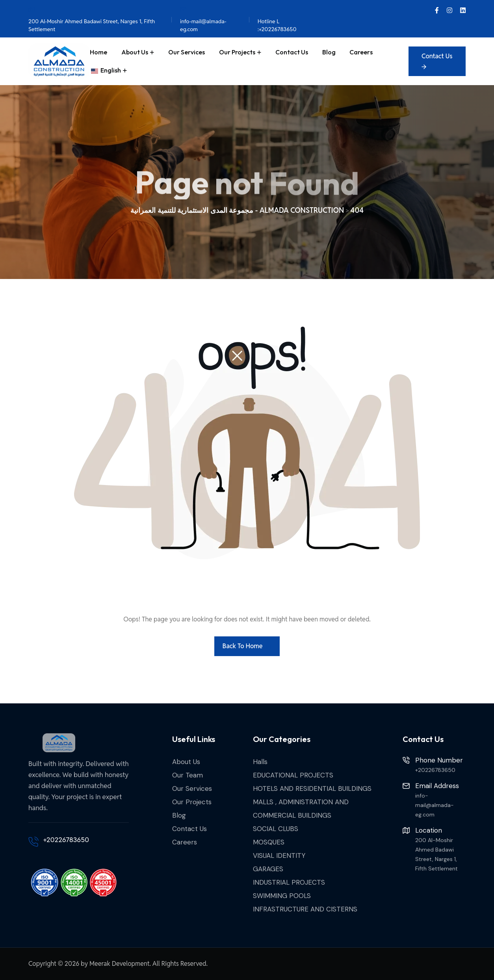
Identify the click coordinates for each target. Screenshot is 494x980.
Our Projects (237, 52)
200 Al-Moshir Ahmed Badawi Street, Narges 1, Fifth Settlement (92, 19)
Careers (361, 52)
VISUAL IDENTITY (279, 855)
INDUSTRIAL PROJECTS (289, 882)
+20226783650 (66, 840)
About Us (135, 52)
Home (98, 52)
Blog (329, 52)
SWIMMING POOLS (282, 896)
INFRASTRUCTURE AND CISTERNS (305, 909)
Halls (260, 762)
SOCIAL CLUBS (276, 829)
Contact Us (292, 52)
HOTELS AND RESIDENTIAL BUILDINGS (312, 788)
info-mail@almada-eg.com (203, 19)
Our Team (188, 775)
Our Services (187, 52)
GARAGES (268, 869)
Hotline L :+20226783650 (277, 19)
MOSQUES (269, 842)
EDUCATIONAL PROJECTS (293, 775)
